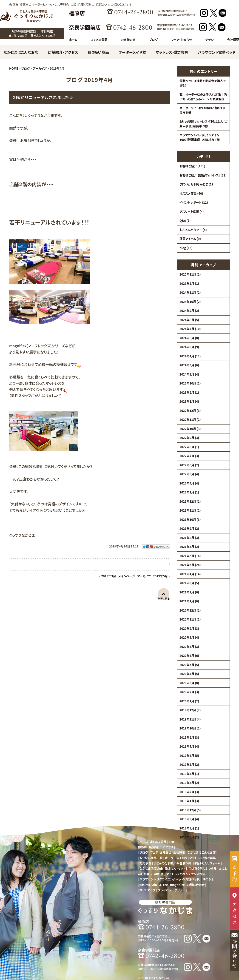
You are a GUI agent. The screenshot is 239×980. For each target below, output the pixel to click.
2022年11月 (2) (190, 420)
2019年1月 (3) (189, 801)
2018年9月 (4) (189, 819)
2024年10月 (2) (190, 302)
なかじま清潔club (151, 868)
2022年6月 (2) (189, 465)
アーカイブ (207, 265)
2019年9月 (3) (189, 737)
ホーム (73, 40)
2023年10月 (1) (190, 383)
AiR (155, 885)
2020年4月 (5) (189, 674)
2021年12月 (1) (190, 501)
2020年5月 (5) (189, 665)
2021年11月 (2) (190, 510)
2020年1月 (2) (189, 701)
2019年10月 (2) (190, 728)
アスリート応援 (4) (192, 212)
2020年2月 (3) (189, 692)
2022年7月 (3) (189, 456)
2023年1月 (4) (189, 401)
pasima (145, 885)
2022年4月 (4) (189, 483)
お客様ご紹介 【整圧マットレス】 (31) (203, 175)
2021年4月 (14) (190, 574)
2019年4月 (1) (189, 774)
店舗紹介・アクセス (63, 52)
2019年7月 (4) (189, 746)
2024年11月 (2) (190, 292)
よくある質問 (99, 40)
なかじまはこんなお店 (21, 52)
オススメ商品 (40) (191, 193)
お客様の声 (128, 40)
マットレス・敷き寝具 (172, 52)
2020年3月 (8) (189, 683)
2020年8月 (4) (189, 637)
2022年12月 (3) (190, 411)
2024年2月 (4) (189, 374)
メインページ (127, 576)
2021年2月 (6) (189, 592)
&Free (164, 885)
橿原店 (77, 13)
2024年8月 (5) (189, 320)
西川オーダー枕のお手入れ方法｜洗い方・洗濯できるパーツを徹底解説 (203, 97)
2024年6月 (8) (189, 338)
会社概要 (233, 40)
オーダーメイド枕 (132, 52)
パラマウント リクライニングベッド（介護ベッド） (170, 879)
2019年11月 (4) (190, 719)
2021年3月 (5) (189, 583)
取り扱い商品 (98, 52)
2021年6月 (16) (190, 556)
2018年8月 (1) (189, 828)
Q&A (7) (185, 221)
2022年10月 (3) (190, 429)
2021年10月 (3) (190, 520)
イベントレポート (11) (194, 202)
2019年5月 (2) (189, 765)
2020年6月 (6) (189, 656)
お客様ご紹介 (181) (192, 166)
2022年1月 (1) (189, 492)
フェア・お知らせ (182, 40)
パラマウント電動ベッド (217, 52)
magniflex (177, 885)
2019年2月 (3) (189, 792)
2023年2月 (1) (189, 392)
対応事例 (145, 863)
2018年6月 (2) (189, 837)
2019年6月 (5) (189, 756)
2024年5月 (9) (189, 347)
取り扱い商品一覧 (151, 858)
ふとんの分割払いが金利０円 (172, 863)
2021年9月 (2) (189, 528)
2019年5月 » (162, 576)
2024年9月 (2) (189, 311)
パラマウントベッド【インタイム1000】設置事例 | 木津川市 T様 (200, 137)
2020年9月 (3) (189, 628)
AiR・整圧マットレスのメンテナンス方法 (180, 874)
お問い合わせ (196, 885)
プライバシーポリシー (172, 890)
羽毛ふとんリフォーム (207, 863)
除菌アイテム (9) (190, 239)
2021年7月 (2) (189, 547)
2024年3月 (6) (189, 365)
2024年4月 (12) (190, 356)
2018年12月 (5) (190, 810)
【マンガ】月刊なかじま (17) (197, 184)
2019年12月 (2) (190, 710)
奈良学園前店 (85, 27)
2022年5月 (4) (189, 474)
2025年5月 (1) (189, 283)
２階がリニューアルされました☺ (43, 97)
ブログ (154, 40)
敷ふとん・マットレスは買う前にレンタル (191, 868)
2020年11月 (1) (190, 619)
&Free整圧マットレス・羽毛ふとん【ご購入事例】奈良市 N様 (203, 124)
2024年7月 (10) (190, 329)
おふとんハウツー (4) (193, 230)
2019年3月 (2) (189, 783)
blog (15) (186, 248)
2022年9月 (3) (189, 438)
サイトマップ (148, 890)
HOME (14, 68)
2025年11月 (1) (190, 274)
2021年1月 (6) (189, 601)
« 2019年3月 (108, 576)
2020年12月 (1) (190, 610)
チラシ (210, 40)
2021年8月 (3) (189, 538)
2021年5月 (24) (190, 565)
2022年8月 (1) (189, 447)
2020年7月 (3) (189, 647)
